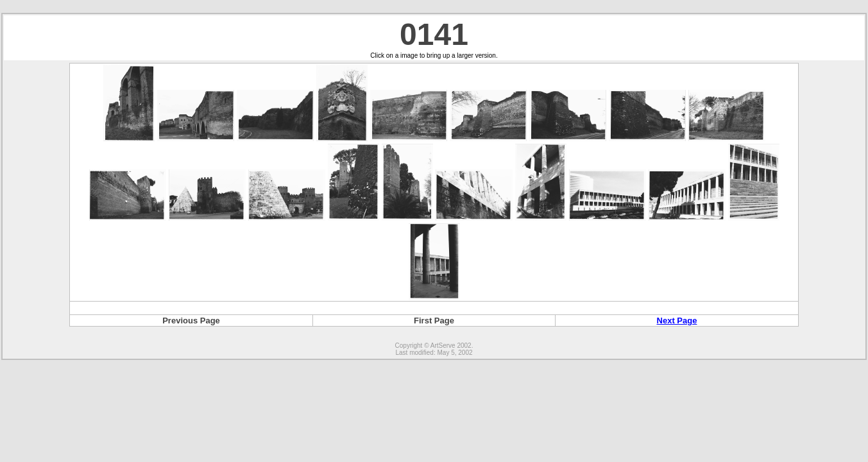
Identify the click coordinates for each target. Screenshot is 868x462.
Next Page (677, 321)
